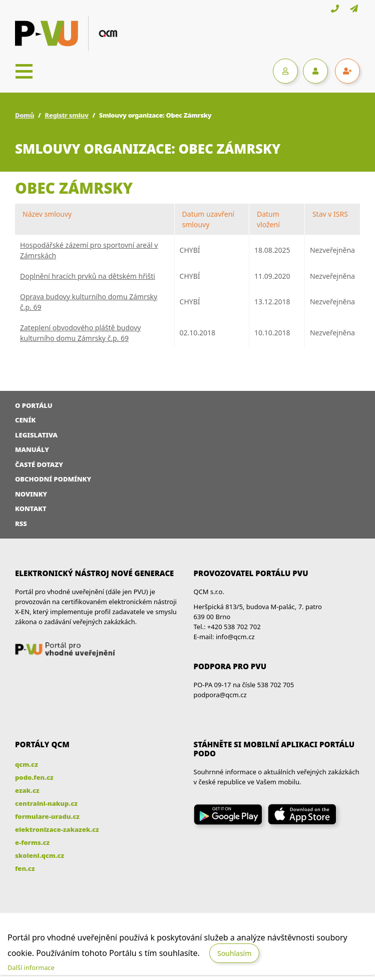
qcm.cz (27, 764)
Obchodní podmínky (53, 479)
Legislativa (36, 435)
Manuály (32, 449)
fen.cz (25, 868)
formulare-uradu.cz (47, 816)
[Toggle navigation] (24, 71)
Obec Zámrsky (74, 188)
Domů (25, 115)
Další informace (31, 967)
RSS (21, 524)
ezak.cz (27, 790)
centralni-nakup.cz (46, 803)
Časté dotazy (39, 464)
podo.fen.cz (34, 777)
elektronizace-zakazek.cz (57, 829)
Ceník (25, 420)
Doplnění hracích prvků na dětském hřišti (88, 276)
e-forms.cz (32, 842)
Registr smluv (66, 115)
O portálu (34, 405)
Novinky (31, 494)
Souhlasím (234, 953)
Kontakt (31, 509)
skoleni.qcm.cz (40, 855)
